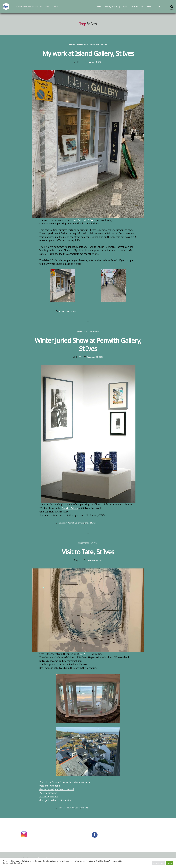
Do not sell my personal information (16, 865)
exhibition (63, 526)
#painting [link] (56, 789)
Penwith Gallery (70, 511)
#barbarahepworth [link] (83, 785)
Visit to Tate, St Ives (88, 555)
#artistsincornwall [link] (66, 793)
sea (83, 526)
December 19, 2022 (95, 564)
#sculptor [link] (45, 789)
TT (81, 65)
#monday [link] (45, 800)
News (149, 8)
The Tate (85, 811)
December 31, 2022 (95, 361)
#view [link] (43, 796)
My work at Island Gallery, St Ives (88, 56)
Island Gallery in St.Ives (83, 223)
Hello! (100, 8)
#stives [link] (56, 785)
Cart (125, 8)
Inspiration (84, 547)
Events (72, 48)
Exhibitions (82, 48)
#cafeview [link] (52, 796)
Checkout (134, 8)
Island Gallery (64, 315)
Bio (142, 8)
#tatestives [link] (46, 785)
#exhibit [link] (55, 800)
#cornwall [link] (66, 785)
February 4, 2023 (95, 65)
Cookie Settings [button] (158, 863)
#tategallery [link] (46, 804)
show (87, 526)
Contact (158, 8)
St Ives (105, 48)
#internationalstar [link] (64, 804)
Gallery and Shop (113, 8)
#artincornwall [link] (48, 793)
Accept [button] (170, 863)
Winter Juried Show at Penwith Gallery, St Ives (88, 348)
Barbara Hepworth (66, 811)
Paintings (95, 48)
